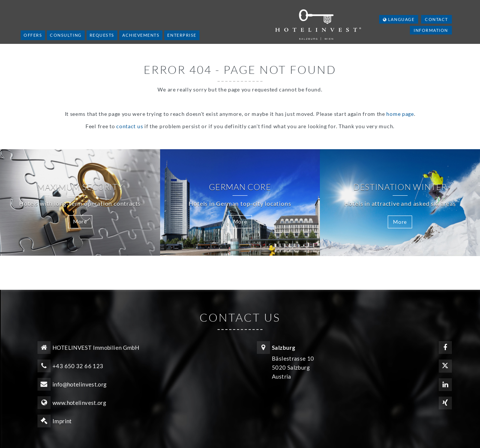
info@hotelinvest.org (80, 384)
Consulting (66, 35)
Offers (33, 35)
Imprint (62, 421)
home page (400, 114)
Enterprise (182, 35)
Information (431, 30)
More (80, 221)
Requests (102, 35)
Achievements (141, 35)
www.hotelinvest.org (79, 403)
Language (399, 19)
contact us (130, 126)
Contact (436, 19)
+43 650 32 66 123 (78, 366)
